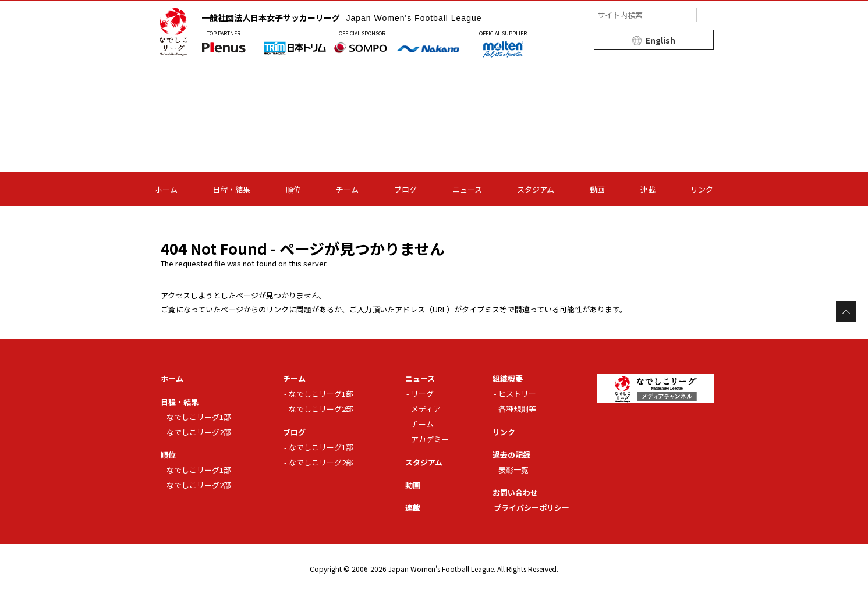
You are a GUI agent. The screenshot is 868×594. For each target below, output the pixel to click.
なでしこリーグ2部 (199, 432)
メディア (426, 409)
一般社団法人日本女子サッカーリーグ (342, 17)
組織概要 (508, 378)
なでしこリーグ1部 (199, 417)
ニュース (467, 189)
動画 (597, 189)
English (660, 40)
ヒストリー (517, 394)
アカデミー (430, 439)
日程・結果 (231, 189)
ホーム (166, 189)
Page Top (846, 312)
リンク (702, 189)
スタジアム (536, 189)
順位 (293, 189)
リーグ (422, 394)
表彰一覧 (513, 470)
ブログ (405, 189)
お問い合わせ (515, 492)
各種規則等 (517, 409)
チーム (347, 189)
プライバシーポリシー (532, 508)
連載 (648, 189)
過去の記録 (511, 455)
